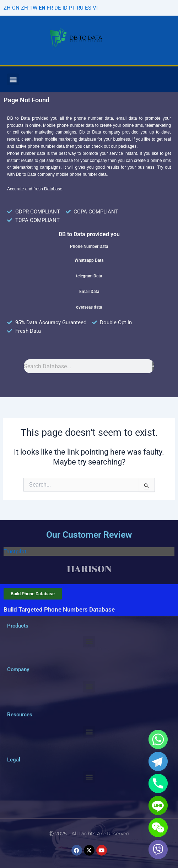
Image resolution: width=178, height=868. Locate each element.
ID (65, 8)
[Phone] (158, 783)
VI (95, 8)
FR (50, 8)
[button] (13, 79)
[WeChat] (158, 828)
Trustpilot (15, 552)
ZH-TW (29, 8)
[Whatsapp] (158, 739)
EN (42, 8)
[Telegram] (158, 761)
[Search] (153, 366)
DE (58, 8)
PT (72, 8)
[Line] (158, 805)
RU (80, 8)
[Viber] (158, 850)
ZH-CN (12, 8)
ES (88, 8)
